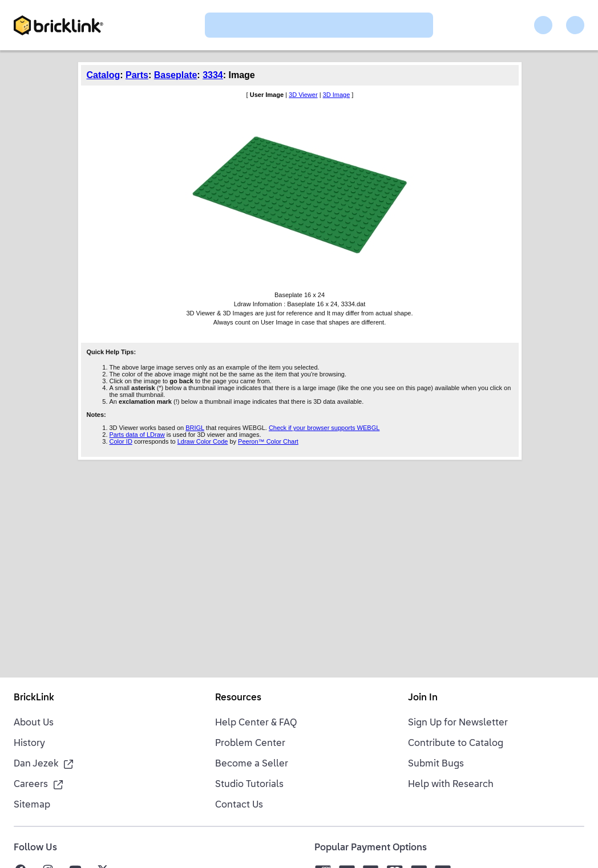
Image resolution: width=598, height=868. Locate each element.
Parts (137, 75)
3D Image (337, 95)
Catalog (104, 75)
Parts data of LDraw (137, 435)
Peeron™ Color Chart (268, 441)
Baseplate (176, 75)
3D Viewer (303, 95)
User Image (267, 95)
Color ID (121, 441)
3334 (213, 75)
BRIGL (195, 428)
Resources (238, 698)
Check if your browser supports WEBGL (324, 428)
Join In (423, 698)
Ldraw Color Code (203, 441)
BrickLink (34, 698)
